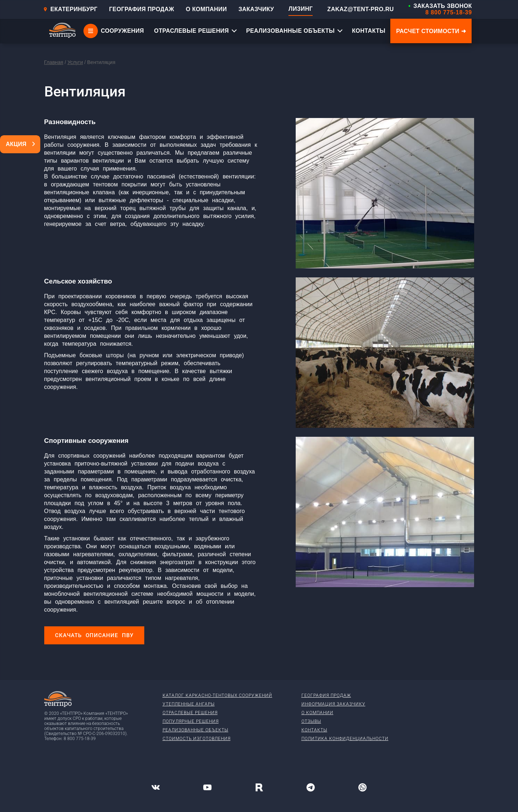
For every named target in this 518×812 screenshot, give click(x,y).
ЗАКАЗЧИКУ (256, 9)
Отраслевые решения (190, 713)
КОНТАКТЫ (369, 31)
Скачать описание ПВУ (94, 635)
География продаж (326, 695)
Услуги (75, 62)
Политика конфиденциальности (345, 739)
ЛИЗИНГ (301, 9)
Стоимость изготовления (197, 739)
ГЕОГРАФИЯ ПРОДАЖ (142, 9)
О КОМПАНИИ (206, 9)
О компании (317, 713)
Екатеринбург (70, 9)
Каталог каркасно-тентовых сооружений (217, 695)
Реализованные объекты (196, 730)
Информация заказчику (333, 704)
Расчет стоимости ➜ (431, 31)
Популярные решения (191, 721)
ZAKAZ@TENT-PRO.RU (361, 9)
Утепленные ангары (189, 704)
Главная (54, 62)
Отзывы (311, 721)
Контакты (314, 730)
